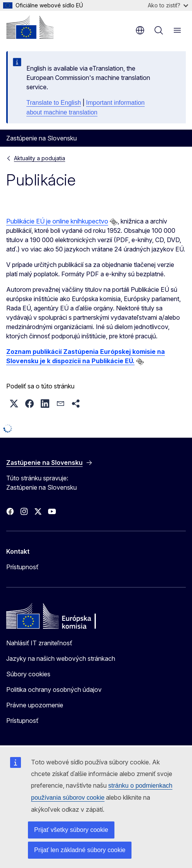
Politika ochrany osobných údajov (54, 690)
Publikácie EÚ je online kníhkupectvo (57, 221)
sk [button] (140, 30)
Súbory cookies (28, 674)
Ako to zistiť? (168, 5)
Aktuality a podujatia (40, 158)
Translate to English (54, 103)
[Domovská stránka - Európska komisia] (30, 27)
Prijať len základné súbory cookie (80, 850)
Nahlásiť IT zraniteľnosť (39, 643)
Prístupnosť (22, 567)
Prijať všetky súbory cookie (71, 830)
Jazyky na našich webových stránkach (61, 658)
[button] (14, 404)
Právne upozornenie (35, 705)
